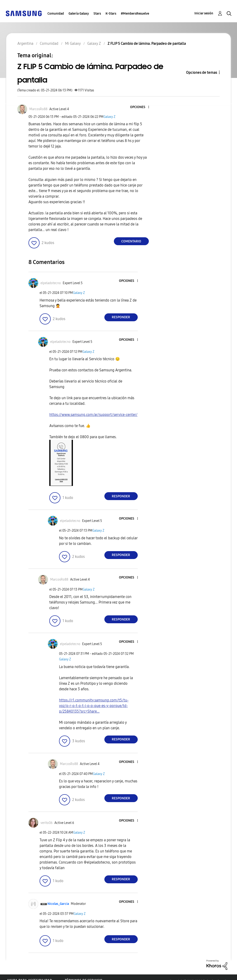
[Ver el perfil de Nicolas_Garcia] (58, 904)
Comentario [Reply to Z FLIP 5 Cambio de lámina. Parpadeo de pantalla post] (131, 241)
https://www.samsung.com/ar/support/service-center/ (93, 415)
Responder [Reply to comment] (121, 317)
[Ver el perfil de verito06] (47, 823)
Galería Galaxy (79, 14)
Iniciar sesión (204, 13)
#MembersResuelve (135, 14)
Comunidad (56, 14)
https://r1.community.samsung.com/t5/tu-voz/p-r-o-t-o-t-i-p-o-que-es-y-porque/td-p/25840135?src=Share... (94, 706)
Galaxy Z (109, 117)
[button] (141, 107)
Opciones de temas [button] (202, 72)
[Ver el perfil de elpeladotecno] (51, 283)
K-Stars (111, 14)
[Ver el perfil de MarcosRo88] (38, 109)
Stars (97, 14)
